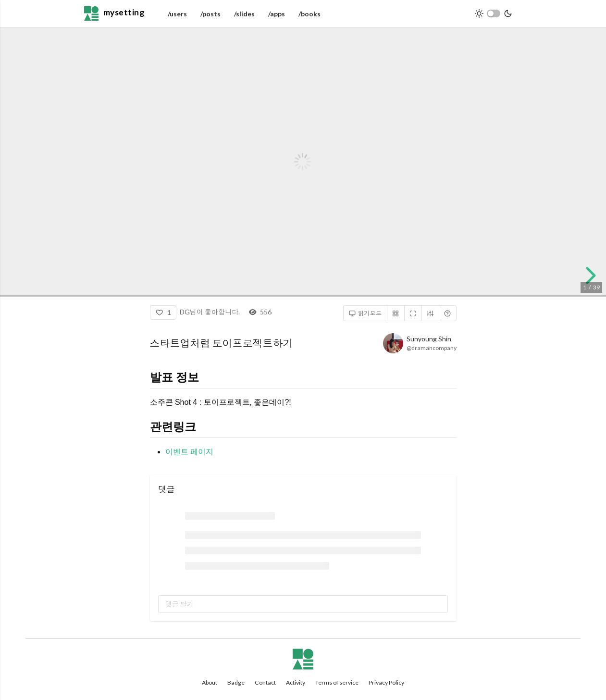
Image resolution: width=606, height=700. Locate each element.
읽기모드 (365, 313)
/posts (210, 14)
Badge (236, 682)
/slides (244, 14)
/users (177, 14)
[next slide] (589, 275)
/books (309, 14)
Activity (296, 682)
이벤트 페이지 (189, 452)
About (210, 682)
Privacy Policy (386, 682)
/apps (277, 14)
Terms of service (337, 682)
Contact (265, 682)
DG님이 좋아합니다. (210, 312)
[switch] (494, 13)
